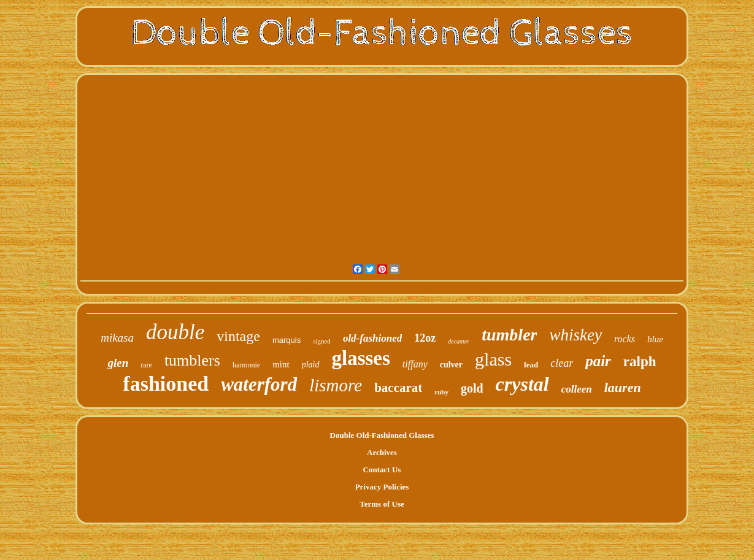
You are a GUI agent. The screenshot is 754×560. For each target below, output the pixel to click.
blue (655, 339)
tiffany (415, 364)
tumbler (509, 335)
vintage (238, 336)
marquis (287, 340)
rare (146, 365)
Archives (382, 452)
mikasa (117, 338)
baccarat (398, 388)
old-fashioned (372, 338)
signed (322, 341)
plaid (311, 365)
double (175, 332)
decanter (459, 341)
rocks (625, 339)
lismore (336, 385)
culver (451, 365)
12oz (425, 338)
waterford (259, 384)
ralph (640, 362)
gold (472, 388)
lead (531, 365)
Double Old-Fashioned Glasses (382, 435)
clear (562, 363)
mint (281, 364)
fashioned (166, 384)
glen (118, 363)
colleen (577, 389)
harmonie (246, 365)
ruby (441, 392)
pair (598, 361)
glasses (361, 358)
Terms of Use (382, 504)
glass (493, 359)
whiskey (575, 335)
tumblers (192, 360)
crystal (522, 384)
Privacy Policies (382, 487)
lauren (623, 387)
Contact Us (382, 470)
